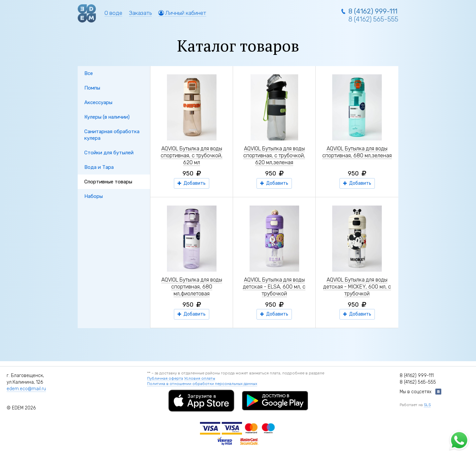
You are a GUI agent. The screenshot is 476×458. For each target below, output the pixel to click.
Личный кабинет (182, 13)
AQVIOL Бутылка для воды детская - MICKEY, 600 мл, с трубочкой (357, 287)
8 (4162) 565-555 (373, 19)
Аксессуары (98, 102)
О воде (113, 13)
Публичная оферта (165, 378)
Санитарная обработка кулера (112, 135)
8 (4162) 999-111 (373, 11)
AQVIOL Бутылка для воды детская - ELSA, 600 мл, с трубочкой (274, 287)
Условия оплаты (200, 378)
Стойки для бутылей (109, 153)
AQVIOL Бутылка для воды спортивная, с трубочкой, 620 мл (192, 155)
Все (89, 73)
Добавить (192, 183)
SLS (427, 405)
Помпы (92, 88)
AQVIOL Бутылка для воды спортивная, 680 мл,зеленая (357, 152)
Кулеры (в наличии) (107, 117)
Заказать (140, 13)
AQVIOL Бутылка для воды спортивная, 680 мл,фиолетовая (192, 287)
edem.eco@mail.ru (26, 389)
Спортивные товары (108, 182)
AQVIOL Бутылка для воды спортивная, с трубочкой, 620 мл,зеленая (274, 155)
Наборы (94, 196)
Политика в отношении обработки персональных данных (202, 384)
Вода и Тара (99, 167)
